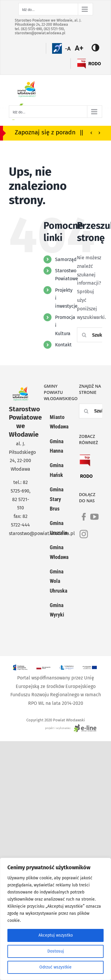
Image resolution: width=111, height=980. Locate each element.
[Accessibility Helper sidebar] (82, 48)
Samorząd (66, 259)
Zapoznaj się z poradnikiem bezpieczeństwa (54, 132)
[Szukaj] (84, 335)
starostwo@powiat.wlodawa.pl (40, 33)
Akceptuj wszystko (56, 935)
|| (82, 132)
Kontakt (63, 345)
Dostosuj (56, 951)
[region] (55, 919)
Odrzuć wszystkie (55, 967)
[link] (84, 520)
